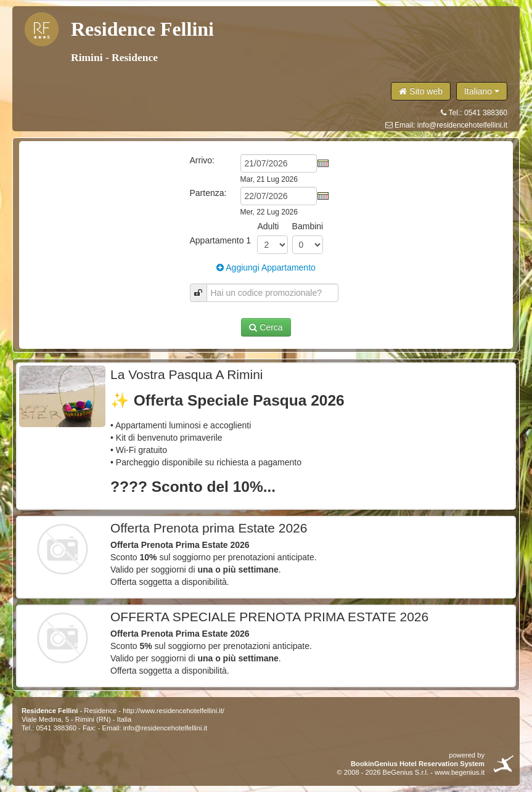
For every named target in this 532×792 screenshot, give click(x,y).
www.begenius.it (460, 772)
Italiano (482, 91)
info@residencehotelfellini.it (462, 125)
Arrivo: (202, 160)
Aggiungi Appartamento (266, 267)
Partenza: (208, 193)
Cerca (266, 327)
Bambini (308, 226)
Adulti (268, 226)
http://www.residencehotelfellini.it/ (174, 711)
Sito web (421, 91)
